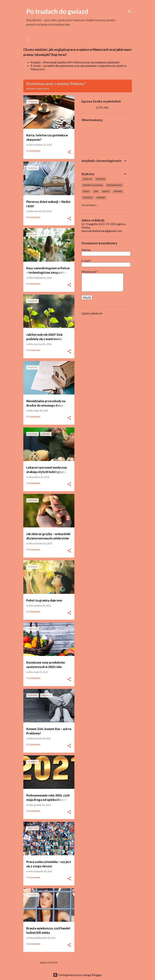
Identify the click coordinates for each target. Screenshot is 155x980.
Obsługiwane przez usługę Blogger (77, 975)
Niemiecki (88, 198)
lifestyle (50, 40)
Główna (31, 40)
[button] (69, 152)
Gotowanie (71, 40)
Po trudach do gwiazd (57, 11)
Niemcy (106, 191)
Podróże (101, 198)
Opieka (86, 191)
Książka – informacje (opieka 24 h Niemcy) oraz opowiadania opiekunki (75, 62)
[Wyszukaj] (130, 12)
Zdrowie (118, 191)
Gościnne (100, 179)
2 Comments (33, 483)
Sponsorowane (114, 185)
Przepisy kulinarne (93, 185)
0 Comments (33, 151)
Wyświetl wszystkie (38, 89)
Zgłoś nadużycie (92, 313)
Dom (89, 40)
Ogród (104, 40)
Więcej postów (49, 963)
